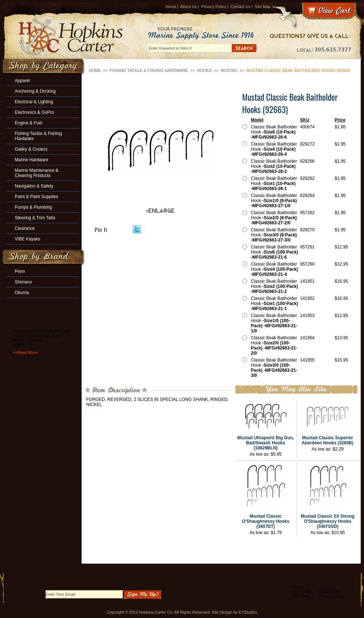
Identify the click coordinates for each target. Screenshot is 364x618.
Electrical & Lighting (34, 102)
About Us (189, 7)
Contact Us (240, 7)
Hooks (204, 70)
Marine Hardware (32, 160)
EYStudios (248, 612)
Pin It (101, 230)
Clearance (25, 228)
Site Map (263, 7)
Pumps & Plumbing (34, 207)
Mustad (229, 70)
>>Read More (25, 352)
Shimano (24, 282)
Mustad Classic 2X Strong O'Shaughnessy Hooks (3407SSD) (327, 521)
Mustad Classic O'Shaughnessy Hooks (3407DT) (266, 521)
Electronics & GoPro (35, 112)
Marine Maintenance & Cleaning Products (37, 173)
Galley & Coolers (31, 149)
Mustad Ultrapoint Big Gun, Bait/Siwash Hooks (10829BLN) (265, 443)
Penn (20, 271)
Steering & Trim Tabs (35, 218)
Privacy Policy (214, 7)
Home (171, 7)
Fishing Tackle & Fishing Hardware (149, 70)
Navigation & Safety (34, 186)
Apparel (22, 81)
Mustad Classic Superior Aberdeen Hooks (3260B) (328, 440)
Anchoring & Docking (35, 91)
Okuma (22, 293)
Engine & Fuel (29, 123)
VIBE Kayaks (28, 239)
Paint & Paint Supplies (37, 197)
